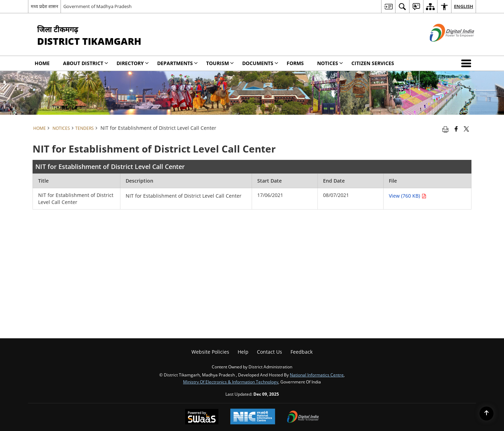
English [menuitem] (464, 6)
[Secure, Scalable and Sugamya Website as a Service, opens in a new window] (202, 417)
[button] (468, 63)
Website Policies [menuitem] (210, 352)
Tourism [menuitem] (220, 63)
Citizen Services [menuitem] (373, 63)
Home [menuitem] (42, 63)
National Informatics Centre (317, 375)
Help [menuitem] (243, 352)
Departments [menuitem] (177, 63)
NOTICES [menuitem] (330, 63)
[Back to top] (486, 414)
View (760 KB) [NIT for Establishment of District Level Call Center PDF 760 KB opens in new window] (408, 196)
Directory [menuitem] (133, 63)
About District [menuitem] (86, 63)
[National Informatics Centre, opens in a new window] (253, 417)
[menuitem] (388, 6)
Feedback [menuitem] (302, 352)
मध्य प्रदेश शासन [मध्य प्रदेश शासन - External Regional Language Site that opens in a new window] (44, 6)
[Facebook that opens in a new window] (456, 129)
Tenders (85, 128)
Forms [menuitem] (295, 63)
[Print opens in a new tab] (445, 129)
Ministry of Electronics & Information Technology (231, 382)
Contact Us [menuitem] (269, 352)
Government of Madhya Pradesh (97, 6)
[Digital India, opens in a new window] (303, 417)
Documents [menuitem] (260, 63)
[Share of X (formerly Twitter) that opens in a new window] (466, 129)
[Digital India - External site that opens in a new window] (443, 47)
